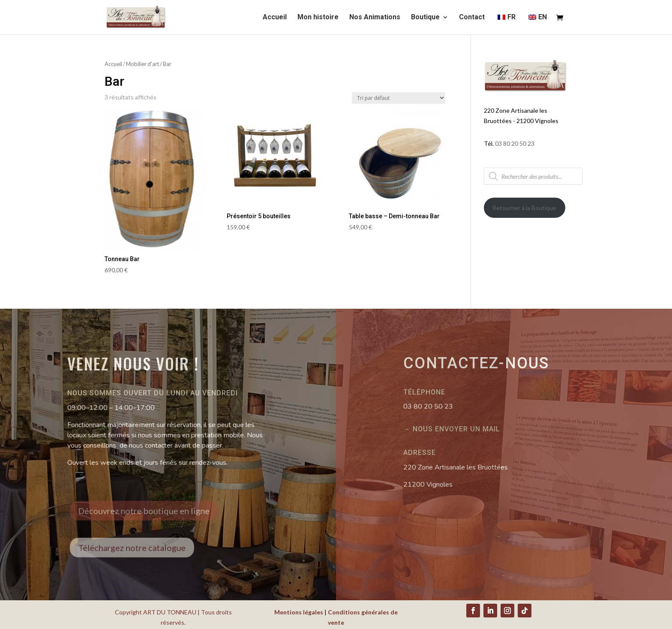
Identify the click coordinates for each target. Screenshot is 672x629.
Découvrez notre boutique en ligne (150, 510)
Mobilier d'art (142, 64)
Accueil (275, 18)
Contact (472, 18)
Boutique (425, 18)
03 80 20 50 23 (515, 143)
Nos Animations (375, 18)
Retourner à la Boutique (524, 208)
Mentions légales (299, 612)
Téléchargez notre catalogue (140, 548)
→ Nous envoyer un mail (452, 429)
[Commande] (399, 98)
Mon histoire (318, 18)
